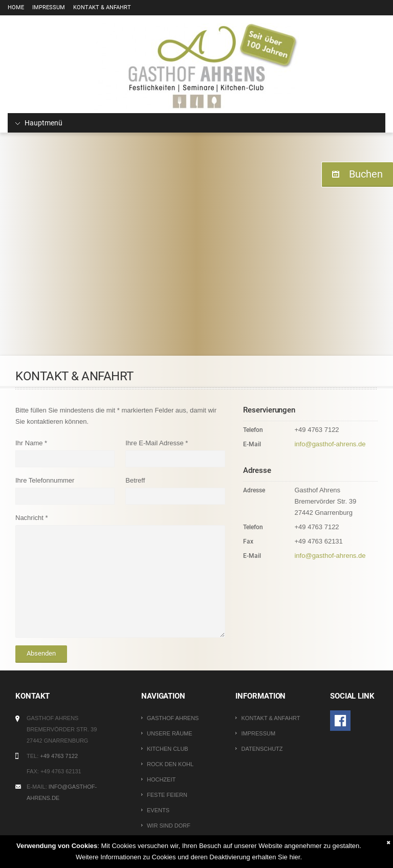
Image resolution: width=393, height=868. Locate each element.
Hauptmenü (39, 123)
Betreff (135, 480)
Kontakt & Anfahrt (102, 7)
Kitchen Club (168, 749)
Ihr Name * (31, 443)
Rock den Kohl (170, 764)
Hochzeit (161, 779)
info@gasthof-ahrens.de (330, 444)
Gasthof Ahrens (173, 718)
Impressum (49, 7)
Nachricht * (32, 518)
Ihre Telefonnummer (45, 480)
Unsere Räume (170, 733)
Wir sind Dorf (169, 826)
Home (16, 7)
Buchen (366, 174)
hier (294, 857)
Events (158, 810)
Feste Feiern (167, 795)
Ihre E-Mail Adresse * (157, 443)
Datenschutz (262, 749)
